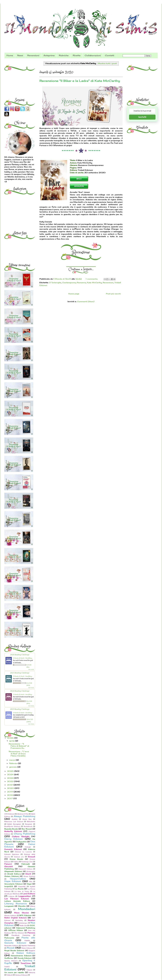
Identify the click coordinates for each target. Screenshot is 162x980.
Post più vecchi (113, 294)
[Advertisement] (20, 78)
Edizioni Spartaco (12, 854)
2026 (11, 738)
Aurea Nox (27, 819)
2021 (10, 785)
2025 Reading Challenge (20, 673)
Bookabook (28, 826)
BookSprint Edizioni (12, 826)
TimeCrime (26, 963)
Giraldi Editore (14, 874)
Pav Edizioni (19, 933)
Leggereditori (25, 896)
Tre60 (7, 967)
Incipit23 (9, 886)
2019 (10, 792)
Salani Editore (26, 953)
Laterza (11, 896)
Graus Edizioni (29, 876)
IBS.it (79, 179)
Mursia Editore (10, 915)
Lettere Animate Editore (17, 901)
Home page (74, 294)
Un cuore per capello (14, 972)
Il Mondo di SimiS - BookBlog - (23, 658)
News (20, 55)
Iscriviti (142, 117)
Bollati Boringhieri (14, 824)
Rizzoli (11, 948)
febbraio (14, 763)
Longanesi (9, 906)
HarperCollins (18, 879)
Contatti (110, 55)
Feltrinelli (26, 864)
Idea (31, 881)
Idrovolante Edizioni (14, 884)
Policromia (9, 938)
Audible (15, 819)
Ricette (77, 55)
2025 (11, 771)
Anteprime (49, 55)
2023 (11, 778)
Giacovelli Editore (25, 869)
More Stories (21, 913)
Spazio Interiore (11, 961)
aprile (12, 741)
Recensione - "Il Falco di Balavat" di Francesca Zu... (19, 746)
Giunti (28, 874)
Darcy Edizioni (14, 839)
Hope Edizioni (13, 881)
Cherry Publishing (24, 834)
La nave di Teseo (22, 891)
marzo (12, 760)
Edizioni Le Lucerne (23, 852)
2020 (11, 788)
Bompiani (29, 824)
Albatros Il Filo (23, 814)
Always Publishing (24, 816)
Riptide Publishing (28, 946)
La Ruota (19, 889)
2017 (10, 798)
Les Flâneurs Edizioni (17, 899)
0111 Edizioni (9, 814)
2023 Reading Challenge (20, 709)
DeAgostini (21, 842)
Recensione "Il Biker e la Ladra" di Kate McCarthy (80, 81)
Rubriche (64, 55)
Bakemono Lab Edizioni (14, 822)
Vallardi (10, 975)
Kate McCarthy (94, 282)
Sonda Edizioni (25, 958)
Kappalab (22, 886)
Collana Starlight (21, 836)
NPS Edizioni (25, 915)
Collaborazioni (93, 55)
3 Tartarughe (55, 282)
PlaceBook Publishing (21, 935)
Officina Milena (16, 930)
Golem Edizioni (12, 876)
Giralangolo (31, 871)
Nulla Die (23, 925)
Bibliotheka (31, 822)
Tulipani (29, 970)
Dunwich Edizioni (13, 849)
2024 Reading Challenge (20, 691)
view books (31, 669)
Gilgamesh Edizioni (13, 871)
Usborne (32, 972)
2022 (11, 781)
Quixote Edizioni (15, 943)
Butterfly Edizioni (13, 831)
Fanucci (8, 864)
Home (10, 55)
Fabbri (16, 862)
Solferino (9, 958)
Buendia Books (11, 829)
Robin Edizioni (27, 948)
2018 (10, 795)
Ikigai (29, 884)
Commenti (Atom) (86, 301)
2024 (11, 774)
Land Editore (29, 894)
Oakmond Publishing (26, 928)
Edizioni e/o (19, 857)
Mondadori (27, 909)
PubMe (27, 941)
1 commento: (92, 279)
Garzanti (9, 866)
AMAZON (79, 186)
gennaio (13, 767)
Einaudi (32, 857)
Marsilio (22, 906)
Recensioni (33, 55)
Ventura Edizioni (21, 975)
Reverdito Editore (11, 946)
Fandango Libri (27, 862)
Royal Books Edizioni (14, 950)
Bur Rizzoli (27, 829)
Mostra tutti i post (107, 63)
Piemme (31, 933)
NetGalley (19, 920)
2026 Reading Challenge (20, 655)
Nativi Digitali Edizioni (16, 918)
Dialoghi (28, 847)
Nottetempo (23, 923)
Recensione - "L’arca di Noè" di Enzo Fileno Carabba (19, 754)
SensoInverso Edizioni (21, 956)
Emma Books (16, 859)
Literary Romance (16, 904)
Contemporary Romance (74, 282)
